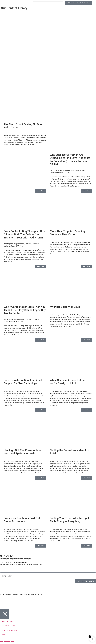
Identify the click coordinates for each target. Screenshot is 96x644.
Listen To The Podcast (9, 630)
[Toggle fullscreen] (5, 641)
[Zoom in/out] (2, 641)
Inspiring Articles (8, 621)
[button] (48, 1)
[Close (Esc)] (12, 641)
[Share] (9, 641)
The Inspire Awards (8, 626)
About (4, 635)
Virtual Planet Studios (50, 594)
